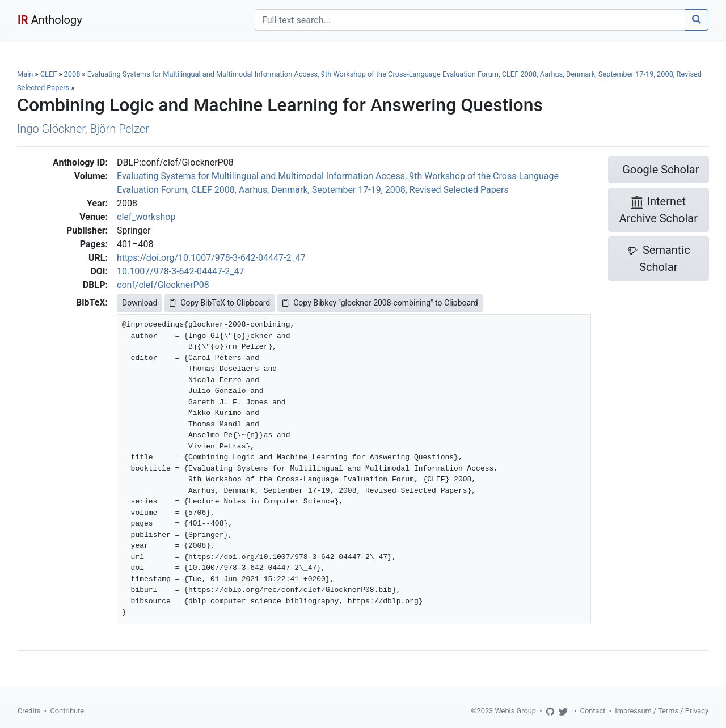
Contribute (67, 711)
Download (140, 303)
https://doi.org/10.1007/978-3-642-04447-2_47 (211, 258)
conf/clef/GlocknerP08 (163, 285)
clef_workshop (146, 217)
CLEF (49, 74)
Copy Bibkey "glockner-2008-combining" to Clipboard (380, 303)
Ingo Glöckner (51, 129)
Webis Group (515, 711)
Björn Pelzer (120, 129)
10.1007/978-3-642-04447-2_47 (181, 271)
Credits (29, 711)
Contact (593, 711)
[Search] (470, 20)
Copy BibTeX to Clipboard (220, 303)
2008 (72, 74)
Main (25, 74)
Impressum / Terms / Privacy (662, 711)
